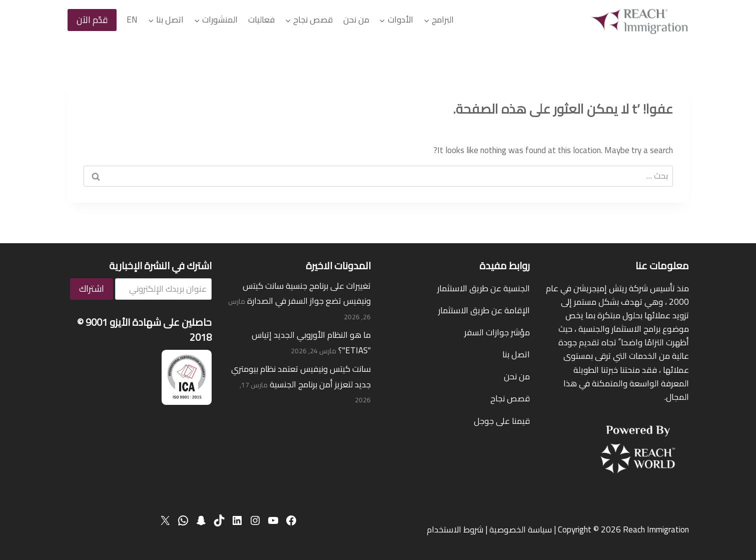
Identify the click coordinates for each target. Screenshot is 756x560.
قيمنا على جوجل (502, 421)
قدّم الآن (92, 20)
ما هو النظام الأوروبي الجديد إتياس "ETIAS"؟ (311, 343)
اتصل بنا (516, 354)
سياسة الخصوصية (521, 529)
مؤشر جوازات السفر (497, 332)
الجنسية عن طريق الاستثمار (484, 288)
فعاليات (261, 20)
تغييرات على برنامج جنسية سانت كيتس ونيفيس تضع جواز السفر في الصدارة (307, 294)
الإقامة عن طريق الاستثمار (484, 310)
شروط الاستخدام (455, 529)
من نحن (356, 20)
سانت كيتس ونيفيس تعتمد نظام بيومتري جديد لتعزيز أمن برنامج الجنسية (301, 377)
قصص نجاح (510, 398)
